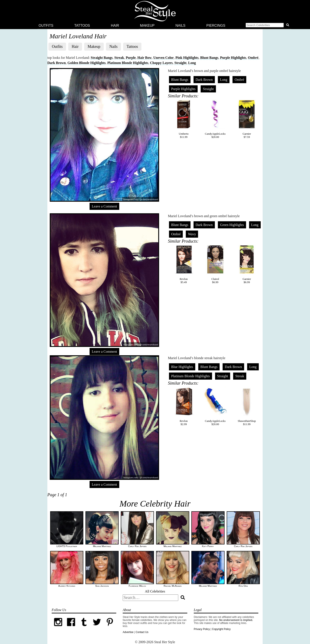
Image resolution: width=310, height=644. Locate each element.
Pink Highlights (187, 58)
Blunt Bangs (209, 58)
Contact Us (142, 632)
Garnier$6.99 (247, 264)
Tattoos (82, 26)
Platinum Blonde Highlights (128, 63)
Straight (180, 63)
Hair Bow (144, 58)
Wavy (192, 234)
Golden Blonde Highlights (87, 63)
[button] (268, 26)
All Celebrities (155, 591)
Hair (115, 26)
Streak (119, 58)
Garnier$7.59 (247, 119)
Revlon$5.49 (184, 264)
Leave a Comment (104, 206)
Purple (131, 58)
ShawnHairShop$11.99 (247, 406)
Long (192, 63)
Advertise (128, 632)
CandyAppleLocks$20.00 (215, 119)
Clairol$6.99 (215, 264)
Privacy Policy (202, 629)
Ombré (253, 58)
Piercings (216, 26)
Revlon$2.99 (184, 406)
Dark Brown (57, 63)
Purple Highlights (233, 58)
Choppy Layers (161, 63)
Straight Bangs (102, 58)
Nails (180, 26)
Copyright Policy (221, 629)
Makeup (147, 26)
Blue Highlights (182, 367)
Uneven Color (164, 58)
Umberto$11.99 (184, 119)
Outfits (46, 26)
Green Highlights (232, 225)
